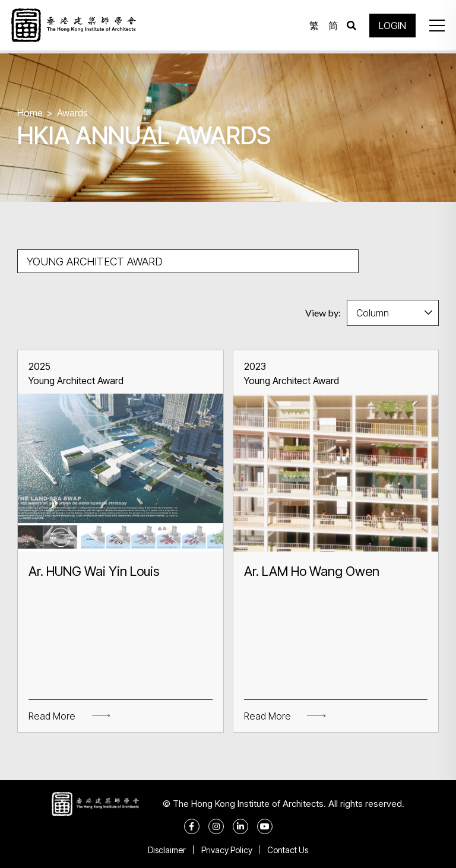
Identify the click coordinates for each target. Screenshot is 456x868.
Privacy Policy (227, 850)
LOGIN (391, 27)
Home (30, 113)
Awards (72, 113)
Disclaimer (164, 850)
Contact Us (291, 850)
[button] (435, 27)
